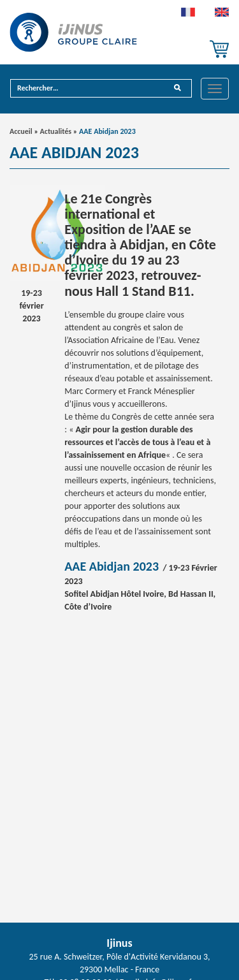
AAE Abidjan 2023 (112, 566)
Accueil (21, 131)
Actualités (56, 131)
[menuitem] (188, 15)
